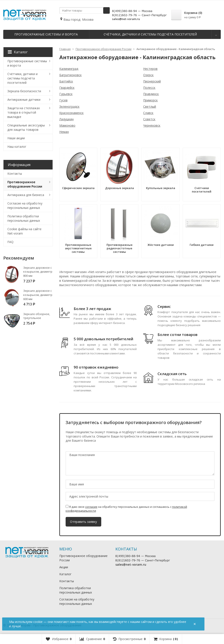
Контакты (15, 174)
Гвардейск (67, 88)
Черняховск (152, 125)
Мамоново (67, 125)
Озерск (148, 75)
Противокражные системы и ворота (46, 34)
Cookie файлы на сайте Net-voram (24, 231)
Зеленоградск (69, 106)
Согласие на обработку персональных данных (25, 205)
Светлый (150, 106)
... (216, 34)
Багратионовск (71, 75)
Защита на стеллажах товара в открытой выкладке (24, 112)
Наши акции (16, 138)
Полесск (149, 88)
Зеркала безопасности (24, 91)
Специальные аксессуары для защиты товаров (26, 127)
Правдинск (151, 94)
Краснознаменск (71, 113)
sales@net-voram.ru (126, 19)
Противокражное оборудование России (25, 184)
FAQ (10, 242)
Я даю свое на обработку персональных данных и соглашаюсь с (126, 509)
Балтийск (66, 81)
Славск (148, 113)
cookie (38, 622)
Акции (64, 567)
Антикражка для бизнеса (26, 195)
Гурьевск (66, 94)
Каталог (18, 52)
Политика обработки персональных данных (24, 218)
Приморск (150, 100)
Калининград (69, 69)
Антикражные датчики (24, 100)
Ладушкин (66, 119)
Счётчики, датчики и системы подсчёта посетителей (150, 34)
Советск (149, 119)
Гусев (63, 100)
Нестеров (150, 69)
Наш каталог (17, 147)
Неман (64, 132)
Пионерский (152, 81)
